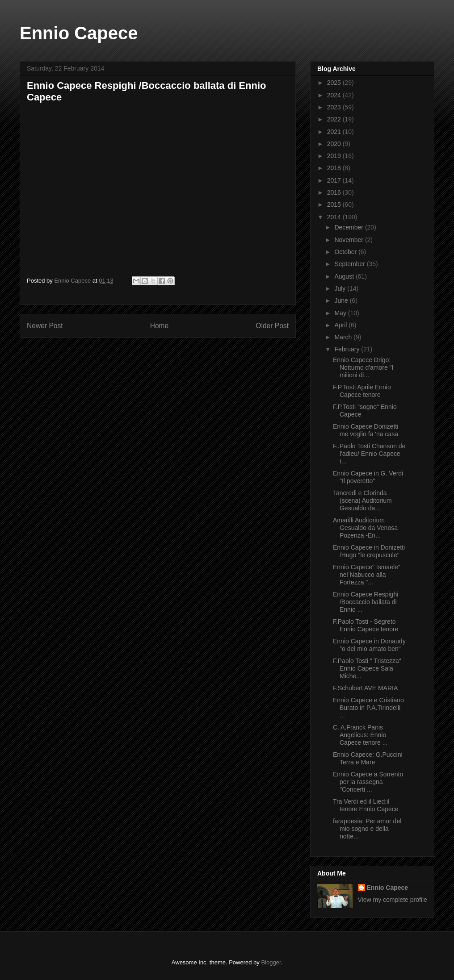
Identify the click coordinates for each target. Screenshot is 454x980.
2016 (335, 192)
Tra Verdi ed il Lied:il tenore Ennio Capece (366, 805)
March (344, 337)
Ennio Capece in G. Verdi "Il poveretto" (368, 477)
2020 (335, 144)
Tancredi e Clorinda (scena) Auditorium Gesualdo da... (362, 500)
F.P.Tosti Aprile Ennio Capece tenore (362, 391)
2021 (335, 132)
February (348, 349)
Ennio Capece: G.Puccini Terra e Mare (368, 758)
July (341, 288)
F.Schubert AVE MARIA (365, 688)
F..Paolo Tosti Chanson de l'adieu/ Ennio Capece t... (369, 454)
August (345, 276)
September (350, 264)
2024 (335, 95)
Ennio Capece (79, 33)
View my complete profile (393, 900)
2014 (335, 217)
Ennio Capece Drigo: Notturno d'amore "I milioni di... (363, 367)
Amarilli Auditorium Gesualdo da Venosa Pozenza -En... (365, 528)
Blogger (271, 962)
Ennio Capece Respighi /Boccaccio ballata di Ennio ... (366, 602)
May (341, 313)
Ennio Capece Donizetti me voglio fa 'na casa (366, 430)
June (342, 300)
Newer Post (45, 326)
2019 (335, 156)
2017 (335, 180)
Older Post (272, 326)
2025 (335, 83)
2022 (335, 119)
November (349, 240)
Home (160, 326)
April (341, 325)
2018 (335, 168)
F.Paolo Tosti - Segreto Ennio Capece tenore (366, 625)
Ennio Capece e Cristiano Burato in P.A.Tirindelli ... (368, 708)
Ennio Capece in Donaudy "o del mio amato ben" (369, 645)
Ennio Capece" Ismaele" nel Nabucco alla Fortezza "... (367, 575)
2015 (335, 204)
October (346, 252)
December (349, 227)
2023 (335, 107)
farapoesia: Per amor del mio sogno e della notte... (367, 829)
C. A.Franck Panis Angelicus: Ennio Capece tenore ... (360, 735)
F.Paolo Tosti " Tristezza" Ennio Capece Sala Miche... (367, 668)
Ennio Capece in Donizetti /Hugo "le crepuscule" (369, 551)
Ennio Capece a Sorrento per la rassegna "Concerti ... (368, 782)
